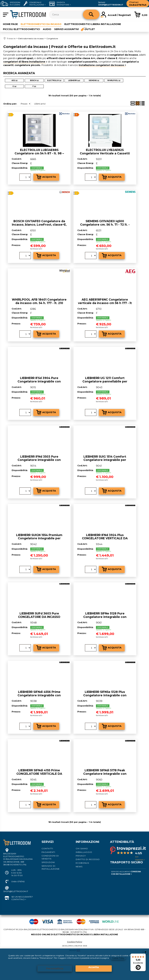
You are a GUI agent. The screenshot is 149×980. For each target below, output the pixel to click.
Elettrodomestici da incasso (42, 24)
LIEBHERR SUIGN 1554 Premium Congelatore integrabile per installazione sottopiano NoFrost (39, 538)
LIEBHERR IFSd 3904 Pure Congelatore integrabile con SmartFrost (39, 381)
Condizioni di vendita (50, 857)
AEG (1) (14, 80)
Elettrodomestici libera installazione (95, 24)
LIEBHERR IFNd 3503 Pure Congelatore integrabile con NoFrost (39, 460)
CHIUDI (145, 952)
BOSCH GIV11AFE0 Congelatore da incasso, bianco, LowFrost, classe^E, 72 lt (39, 224)
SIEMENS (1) (94, 80)
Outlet (90, 29)
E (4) (14, 86)
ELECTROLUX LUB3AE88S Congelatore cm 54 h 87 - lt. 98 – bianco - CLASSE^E (39, 153)
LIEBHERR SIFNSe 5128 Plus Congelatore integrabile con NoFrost (105, 695)
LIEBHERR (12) (74, 80)
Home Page (10, 24)
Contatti (47, 848)
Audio (47, 29)
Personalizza (55, 968)
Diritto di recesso (88, 859)
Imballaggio (84, 852)
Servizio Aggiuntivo (126, 873)
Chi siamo (82, 848)
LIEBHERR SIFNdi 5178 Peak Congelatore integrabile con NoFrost (105, 773)
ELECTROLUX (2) (54, 80)
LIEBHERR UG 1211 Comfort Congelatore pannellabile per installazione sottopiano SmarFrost (105, 381)
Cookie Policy (118, 958)
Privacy (81, 856)
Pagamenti (48, 852)
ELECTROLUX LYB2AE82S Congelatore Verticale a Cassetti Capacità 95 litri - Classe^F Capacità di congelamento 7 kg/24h (105, 155)
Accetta (94, 967)
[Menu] (144, 956)
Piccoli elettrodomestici (21, 29)
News (79, 866)
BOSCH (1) (34, 80)
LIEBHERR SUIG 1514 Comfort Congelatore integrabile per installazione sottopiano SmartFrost (105, 460)
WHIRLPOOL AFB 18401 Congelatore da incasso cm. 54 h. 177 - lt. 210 (39, 301)
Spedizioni (48, 862)
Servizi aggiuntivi (66, 29)
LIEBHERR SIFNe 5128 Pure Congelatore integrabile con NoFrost (105, 617)
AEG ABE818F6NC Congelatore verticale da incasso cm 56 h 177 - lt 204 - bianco (105, 303)
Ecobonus (82, 863)
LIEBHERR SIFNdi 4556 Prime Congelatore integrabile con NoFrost (39, 695)
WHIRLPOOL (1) (114, 80)
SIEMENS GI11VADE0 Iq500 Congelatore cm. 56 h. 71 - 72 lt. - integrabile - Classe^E (105, 224)
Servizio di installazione (51, 867)
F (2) (34, 86)
